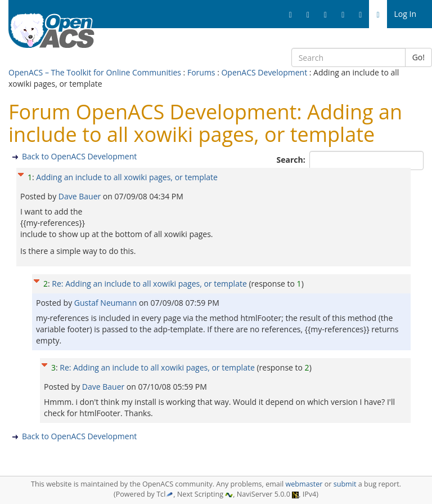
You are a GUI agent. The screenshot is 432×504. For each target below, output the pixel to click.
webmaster (304, 484)
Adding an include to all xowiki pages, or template (127, 177)
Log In (405, 14)
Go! (418, 57)
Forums (201, 72)
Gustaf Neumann (107, 303)
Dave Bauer (81, 196)
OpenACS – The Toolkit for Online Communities (95, 72)
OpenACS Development (264, 72)
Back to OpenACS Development (79, 156)
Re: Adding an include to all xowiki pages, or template (149, 284)
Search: (292, 160)
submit (345, 484)
